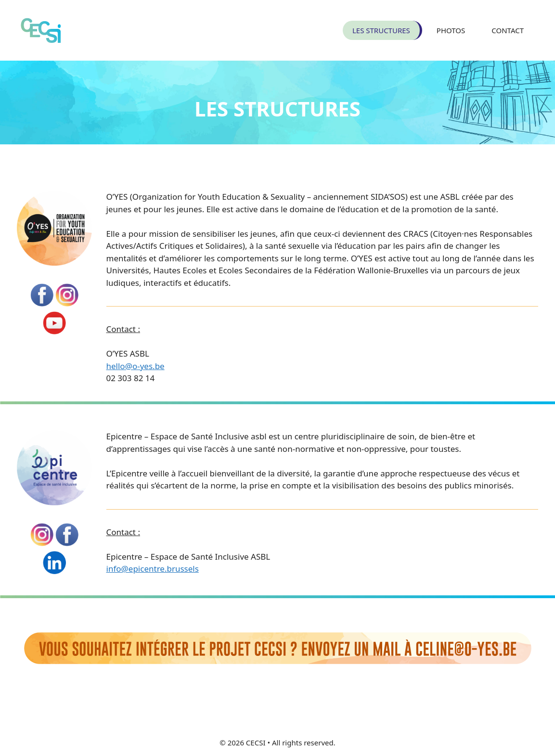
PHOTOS (451, 30)
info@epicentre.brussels (153, 569)
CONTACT (508, 30)
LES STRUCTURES (381, 30)
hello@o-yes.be (136, 366)
